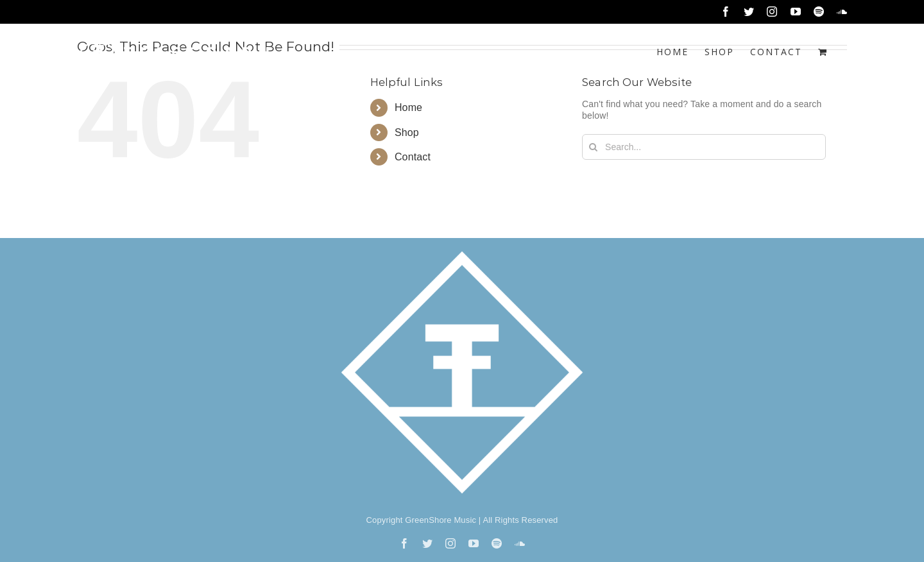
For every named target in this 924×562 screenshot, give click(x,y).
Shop (407, 132)
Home (408, 107)
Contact (413, 157)
